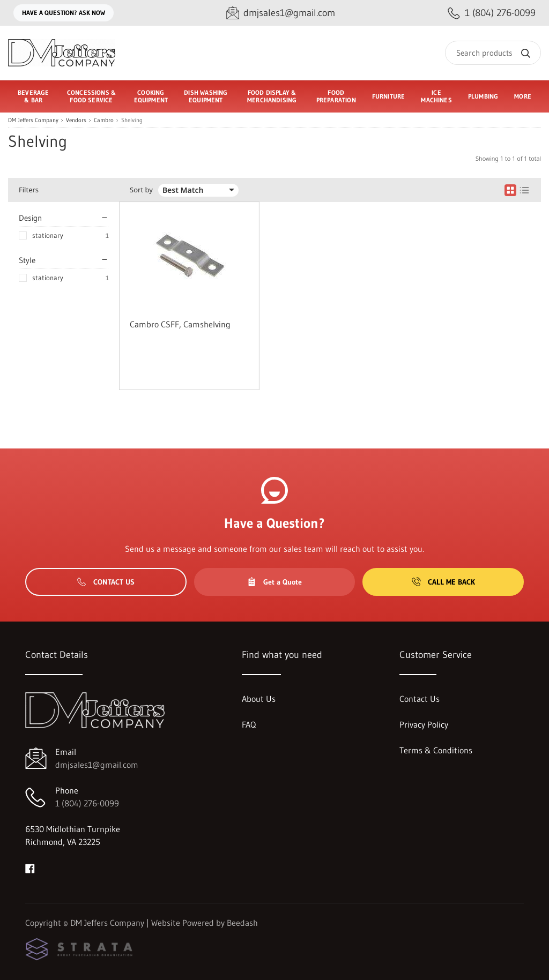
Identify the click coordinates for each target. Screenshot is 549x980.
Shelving (132, 120)
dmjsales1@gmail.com (97, 765)
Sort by (141, 190)
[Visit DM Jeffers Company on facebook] (30, 867)
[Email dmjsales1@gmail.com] (281, 13)
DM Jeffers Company (33, 120)
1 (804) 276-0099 (87, 803)
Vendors (76, 120)
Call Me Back (443, 582)
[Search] (493, 53)
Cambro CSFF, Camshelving (180, 324)
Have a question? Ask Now (64, 13)
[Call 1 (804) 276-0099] (492, 13)
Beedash (242, 923)
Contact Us (106, 582)
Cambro (104, 120)
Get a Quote (274, 582)
